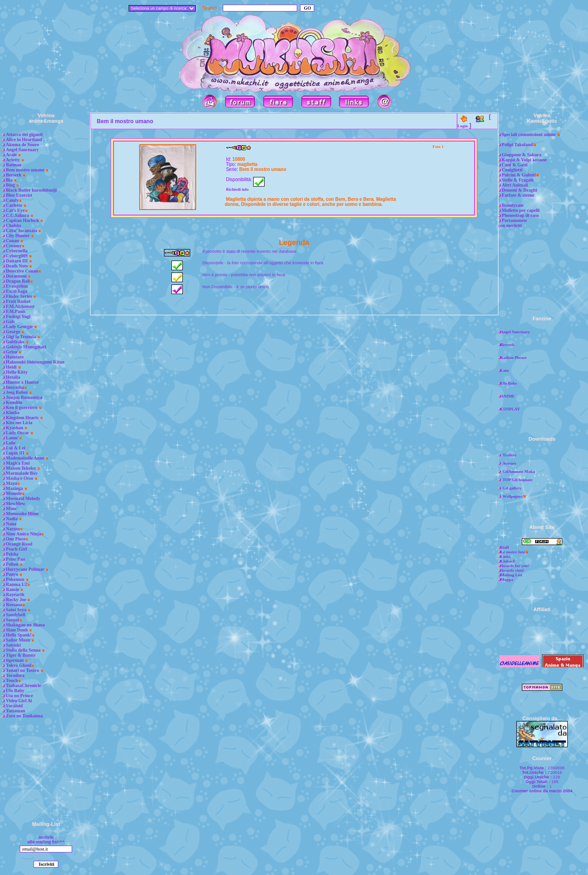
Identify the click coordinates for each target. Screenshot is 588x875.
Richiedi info (237, 189)
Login (463, 126)
